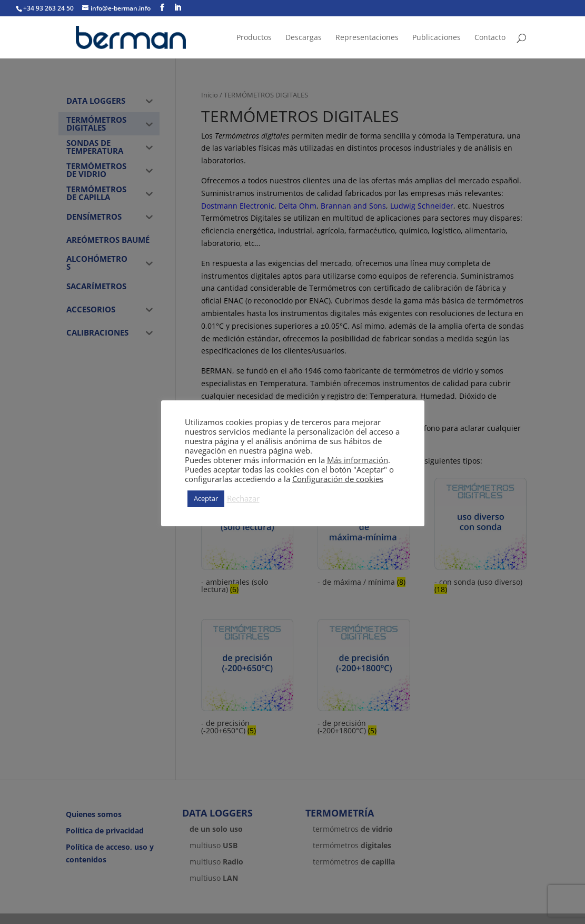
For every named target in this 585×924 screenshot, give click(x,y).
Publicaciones (437, 38)
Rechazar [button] (243, 498)
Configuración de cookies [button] (338, 479)
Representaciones (367, 38)
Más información (358, 460)
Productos (254, 38)
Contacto (490, 38)
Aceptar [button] (206, 498)
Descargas (304, 38)
